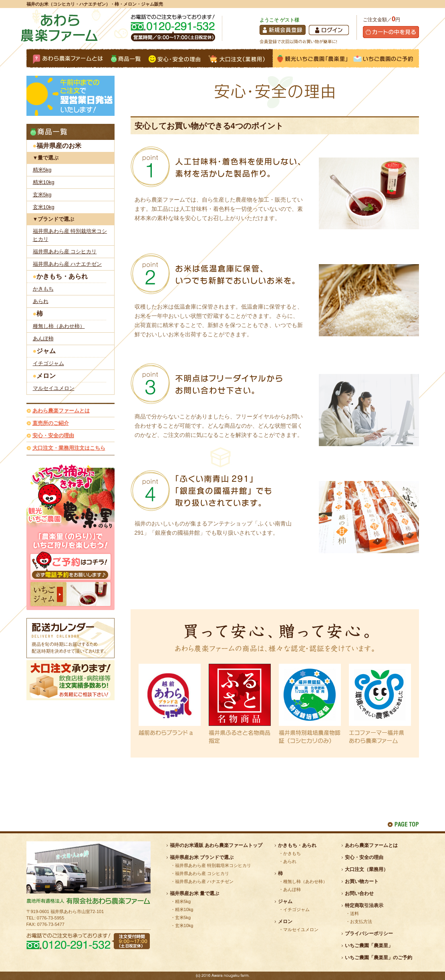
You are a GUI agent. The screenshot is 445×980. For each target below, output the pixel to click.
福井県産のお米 (59, 146)
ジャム (46, 351)
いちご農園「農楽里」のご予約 (379, 958)
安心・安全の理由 (53, 435)
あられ (41, 301)
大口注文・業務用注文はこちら (69, 448)
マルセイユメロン (54, 388)
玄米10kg (44, 207)
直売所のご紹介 (51, 423)
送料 (354, 913)
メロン (46, 376)
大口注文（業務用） (366, 869)
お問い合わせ (359, 893)
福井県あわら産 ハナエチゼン (67, 264)
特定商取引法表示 (364, 905)
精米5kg (42, 170)
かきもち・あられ (62, 276)
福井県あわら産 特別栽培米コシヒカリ (70, 235)
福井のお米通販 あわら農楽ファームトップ (216, 845)
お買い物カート (362, 881)
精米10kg (44, 182)
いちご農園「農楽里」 (369, 946)
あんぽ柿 (43, 338)
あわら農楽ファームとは (61, 411)
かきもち (43, 289)
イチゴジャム (48, 363)
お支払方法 (361, 921)
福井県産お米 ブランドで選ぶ (202, 857)
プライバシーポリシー (369, 934)
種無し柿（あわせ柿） (59, 326)
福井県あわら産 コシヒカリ (65, 252)
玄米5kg (42, 195)
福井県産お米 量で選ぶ (194, 893)
